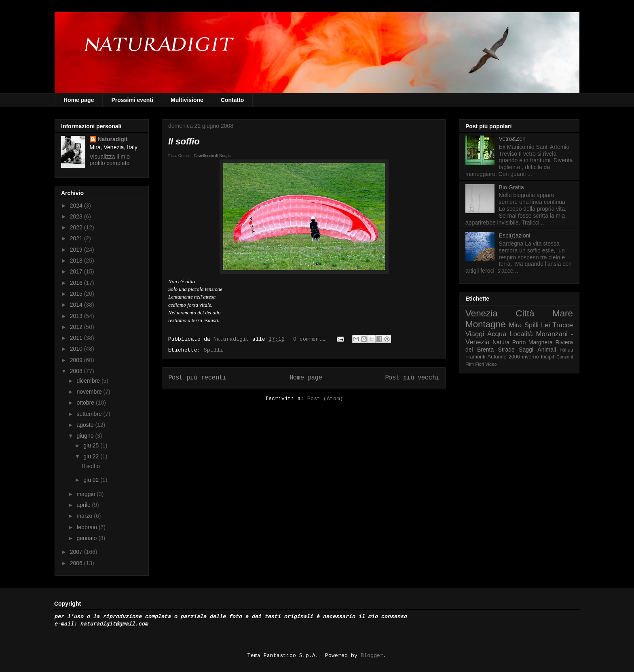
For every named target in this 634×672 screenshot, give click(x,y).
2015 (77, 294)
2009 (77, 360)
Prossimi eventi (132, 100)
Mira (515, 325)
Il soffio (184, 141)
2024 (77, 206)
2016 (77, 283)
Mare (563, 313)
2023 (77, 216)
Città (525, 313)
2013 (77, 316)
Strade (506, 350)
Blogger (372, 656)
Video (491, 364)
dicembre (89, 381)
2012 (77, 327)
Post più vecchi (412, 378)
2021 (77, 238)
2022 (77, 227)
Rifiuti (567, 350)
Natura (501, 342)
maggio (87, 494)
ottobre (86, 403)
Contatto (232, 100)
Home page (79, 100)
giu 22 (92, 456)
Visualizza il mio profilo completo (110, 160)
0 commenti (309, 339)
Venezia (482, 313)
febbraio (87, 527)
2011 (77, 338)
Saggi (526, 350)
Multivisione (187, 100)
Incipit (548, 357)
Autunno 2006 (504, 357)
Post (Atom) (325, 399)
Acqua (497, 334)
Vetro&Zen (512, 139)
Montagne (486, 324)
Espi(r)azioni (515, 235)
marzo (85, 516)
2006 (77, 563)
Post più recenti (197, 378)
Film (470, 364)
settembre (90, 414)
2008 (77, 371)
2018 (77, 261)
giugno (86, 436)
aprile (84, 505)
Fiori (480, 364)
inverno (530, 357)
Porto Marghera (533, 342)
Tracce (563, 325)
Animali (547, 350)
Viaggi (475, 334)
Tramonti (475, 357)
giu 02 (92, 480)
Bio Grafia (511, 187)
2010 (77, 349)
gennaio (87, 538)
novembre (90, 392)
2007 (77, 552)
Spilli (213, 350)
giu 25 (92, 445)
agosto (86, 425)
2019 (77, 250)
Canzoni (565, 357)
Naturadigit (233, 339)
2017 (77, 271)
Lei (545, 325)
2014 (77, 305)
